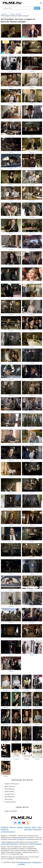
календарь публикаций (33, 830)
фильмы (20, 827)
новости (13, 827)
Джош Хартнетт (10, 786)
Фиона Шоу (9, 799)
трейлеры (5, 827)
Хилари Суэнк (10, 794)
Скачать (11, 39)
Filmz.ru (22, 839)
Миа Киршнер (9, 797)
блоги (34, 827)
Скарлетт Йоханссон (12, 784)
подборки (5, 830)
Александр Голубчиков (9, 844)
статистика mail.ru (8, 832)
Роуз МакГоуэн (10, 789)
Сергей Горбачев (35, 844)
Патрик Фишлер (10, 802)
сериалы (27, 827)
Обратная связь (25, 862)
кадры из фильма (11, 811)
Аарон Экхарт (9, 792)
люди (39, 827)
